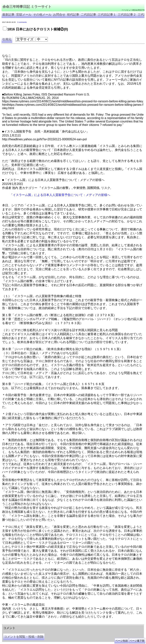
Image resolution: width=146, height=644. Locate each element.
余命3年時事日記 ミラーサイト (66, 623)
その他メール (42, 15)
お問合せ (59, 15)
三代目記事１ (107, 15)
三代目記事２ (127, 15)
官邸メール (24, 15)
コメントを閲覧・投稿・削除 (24, 637)
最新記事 (8, 15)
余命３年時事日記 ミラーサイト (41, 623)
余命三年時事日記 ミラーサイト (27, 7)
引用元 (7, 39)
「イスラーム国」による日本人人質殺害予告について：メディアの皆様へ (60, 195)
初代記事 (73, 15)
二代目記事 (89, 15)
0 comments (22, 22)
